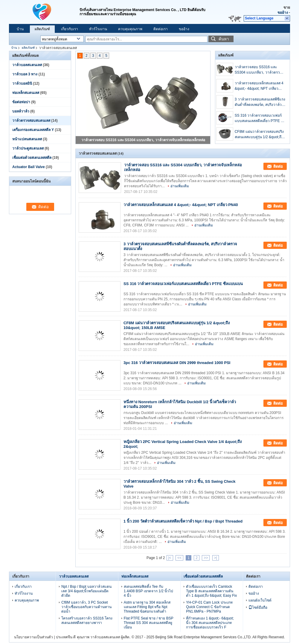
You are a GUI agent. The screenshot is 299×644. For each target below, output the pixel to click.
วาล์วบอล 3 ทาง (25, 74)
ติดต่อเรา (161, 29)
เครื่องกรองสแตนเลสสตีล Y (33, 130)
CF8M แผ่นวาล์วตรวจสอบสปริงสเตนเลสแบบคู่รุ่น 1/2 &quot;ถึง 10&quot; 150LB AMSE (259, 135)
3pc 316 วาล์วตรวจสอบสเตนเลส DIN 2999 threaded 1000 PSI (177, 363)
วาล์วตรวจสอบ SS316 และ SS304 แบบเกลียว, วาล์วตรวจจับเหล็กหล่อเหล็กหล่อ (143, 140)
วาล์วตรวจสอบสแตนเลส (31, 121)
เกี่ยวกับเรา (70, 29)
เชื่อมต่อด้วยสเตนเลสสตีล (32, 158)
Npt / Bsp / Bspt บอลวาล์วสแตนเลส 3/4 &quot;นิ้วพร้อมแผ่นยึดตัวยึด (86, 591)
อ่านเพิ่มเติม (180, 186)
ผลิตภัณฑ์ (42, 29)
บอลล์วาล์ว (21, 111)
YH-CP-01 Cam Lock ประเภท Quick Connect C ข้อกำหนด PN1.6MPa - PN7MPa (209, 607)
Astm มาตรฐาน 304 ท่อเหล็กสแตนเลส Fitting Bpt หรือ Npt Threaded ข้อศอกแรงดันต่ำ (147, 607)
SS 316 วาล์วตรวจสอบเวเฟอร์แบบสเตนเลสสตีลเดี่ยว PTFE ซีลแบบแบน (260, 118)
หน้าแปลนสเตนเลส (27, 139)
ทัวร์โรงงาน (98, 29)
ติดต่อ (278, 166)
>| (216, 558)
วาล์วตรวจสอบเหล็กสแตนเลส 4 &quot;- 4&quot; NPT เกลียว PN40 (259, 86)
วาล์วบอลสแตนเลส (27, 65)
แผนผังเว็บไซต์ (260, 600)
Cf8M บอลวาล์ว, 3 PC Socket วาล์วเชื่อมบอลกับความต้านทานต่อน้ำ (86, 607)
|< (170, 558)
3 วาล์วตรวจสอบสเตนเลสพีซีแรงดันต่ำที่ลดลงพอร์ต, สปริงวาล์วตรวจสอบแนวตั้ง (260, 102)
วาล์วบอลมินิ (22, 83)
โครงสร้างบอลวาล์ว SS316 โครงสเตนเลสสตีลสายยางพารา (87, 621)
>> (206, 558)
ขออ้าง (283, 13)
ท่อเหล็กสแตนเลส (26, 93)
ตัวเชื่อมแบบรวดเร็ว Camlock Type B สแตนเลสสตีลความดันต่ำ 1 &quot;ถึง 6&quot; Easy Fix (211, 591)
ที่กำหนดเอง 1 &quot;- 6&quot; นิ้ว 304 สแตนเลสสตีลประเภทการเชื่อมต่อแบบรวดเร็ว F (210, 623)
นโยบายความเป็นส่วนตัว (33, 637)
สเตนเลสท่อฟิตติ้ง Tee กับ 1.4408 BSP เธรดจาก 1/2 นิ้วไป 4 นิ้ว (149, 591)
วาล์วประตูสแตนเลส (28, 148)
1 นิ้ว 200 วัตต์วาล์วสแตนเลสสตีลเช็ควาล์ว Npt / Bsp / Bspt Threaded (183, 521)
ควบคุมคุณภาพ (130, 29)
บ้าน (20, 29)
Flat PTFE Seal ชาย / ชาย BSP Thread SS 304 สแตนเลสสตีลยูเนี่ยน (149, 623)
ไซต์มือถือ (258, 608)
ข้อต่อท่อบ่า (21, 102)
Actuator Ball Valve (29, 167)
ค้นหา (224, 39)
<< (179, 558)
